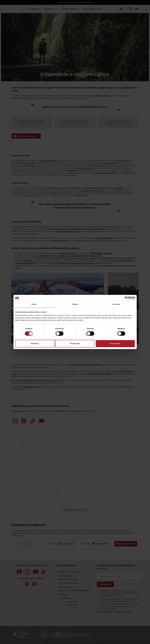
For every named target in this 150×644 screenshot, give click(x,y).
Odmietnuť (35, 344)
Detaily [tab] (75, 304)
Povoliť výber (75, 344)
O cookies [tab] (116, 304)
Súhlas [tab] (34, 304)
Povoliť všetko (115, 344)
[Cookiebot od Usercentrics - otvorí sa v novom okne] (123, 298)
